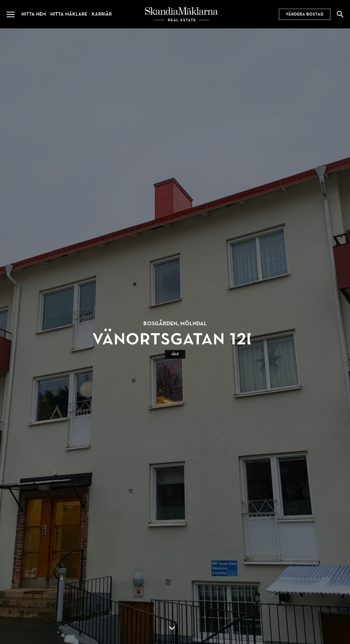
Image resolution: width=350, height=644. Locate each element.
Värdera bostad (305, 14)
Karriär (102, 14)
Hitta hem (34, 14)
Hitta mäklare (69, 14)
